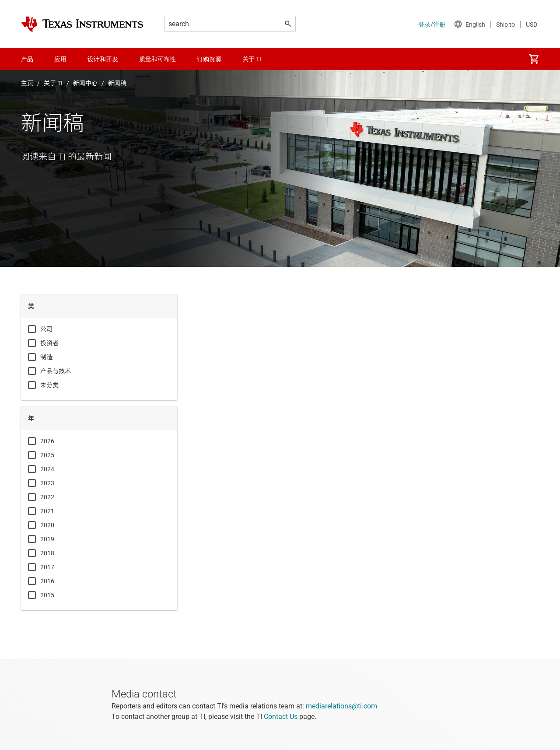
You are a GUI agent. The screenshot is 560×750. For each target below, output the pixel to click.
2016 (47, 581)
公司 (46, 329)
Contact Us (281, 717)
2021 (47, 511)
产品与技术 (56, 371)
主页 (27, 83)
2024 (47, 469)
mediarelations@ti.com (341, 706)
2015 (47, 595)
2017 (47, 567)
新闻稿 (117, 83)
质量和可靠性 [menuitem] (157, 59)
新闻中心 (85, 83)
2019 (47, 539)
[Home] (82, 24)
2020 (47, 525)
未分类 (49, 385)
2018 (47, 553)
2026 (47, 441)
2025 (47, 455)
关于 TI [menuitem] (252, 59)
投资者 (49, 343)
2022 (47, 497)
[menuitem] (534, 59)
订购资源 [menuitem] (209, 59)
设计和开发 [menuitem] (103, 59)
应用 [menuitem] (60, 59)
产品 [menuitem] (27, 59)
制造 (46, 357)
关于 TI (53, 83)
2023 (47, 483)
